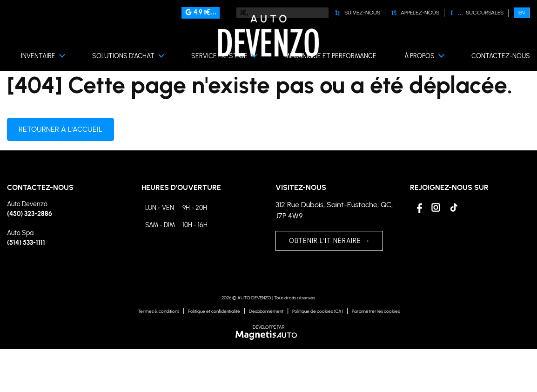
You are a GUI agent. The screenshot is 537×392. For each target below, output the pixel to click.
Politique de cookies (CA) (318, 311)
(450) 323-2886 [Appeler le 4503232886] (30, 214)
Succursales (477, 13)
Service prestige (219, 56)
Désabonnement (266, 311)
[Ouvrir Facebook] (418, 207)
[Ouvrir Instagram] (436, 207)
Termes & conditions (158, 311)
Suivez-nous (358, 13)
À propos (420, 56)
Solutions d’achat (123, 56)
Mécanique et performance (330, 56)
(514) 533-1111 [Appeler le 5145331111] (26, 243)
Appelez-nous (415, 13)
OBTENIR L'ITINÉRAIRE (329, 241)
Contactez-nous (501, 56)
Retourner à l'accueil (60, 129)
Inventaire (38, 56)
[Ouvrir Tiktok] (453, 207)
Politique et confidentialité (214, 311)
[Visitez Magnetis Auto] (269, 335)
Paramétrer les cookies (376, 311)
